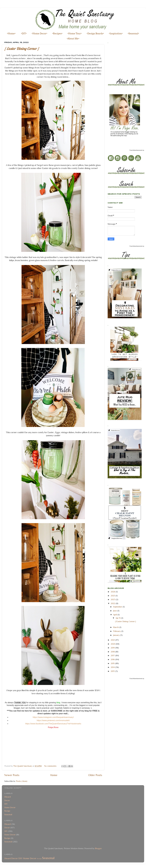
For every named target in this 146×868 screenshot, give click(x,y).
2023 (113, 599)
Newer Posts (12, 775)
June (115, 611)
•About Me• (73, 39)
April (115, 615)
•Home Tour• (75, 34)
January (117, 635)
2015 (113, 663)
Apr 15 (118, 618)
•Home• (11, 34)
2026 (113, 592)
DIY (6, 804)
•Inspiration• (116, 34)
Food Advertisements (136, 150)
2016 (113, 659)
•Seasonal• (133, 34)
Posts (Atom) (22, 781)
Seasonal (8, 814)
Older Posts (95, 775)
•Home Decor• (39, 34)
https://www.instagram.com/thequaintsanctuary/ (53, 717)
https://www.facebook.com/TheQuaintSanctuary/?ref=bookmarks (53, 724)
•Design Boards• (95, 34)
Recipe (7, 811)
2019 (113, 648)
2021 (113, 640)
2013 (113, 671)
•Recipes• (57, 34)
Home (54, 775)
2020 (113, 644)
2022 (113, 603)
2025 (113, 596)
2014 (113, 667)
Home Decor (10, 807)
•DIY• (24, 34)
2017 (113, 656)
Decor (7, 800)
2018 (113, 652)
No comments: (51, 766)
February (117, 631)
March (116, 627)
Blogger (98, 848)
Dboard (8, 797)
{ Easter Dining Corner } (22, 49)
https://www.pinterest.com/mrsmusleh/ (53, 720)
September (118, 607)
